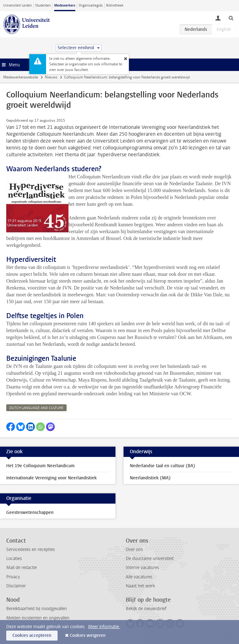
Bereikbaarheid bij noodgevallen (37, 609)
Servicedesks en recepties (30, 550)
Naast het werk (140, 586)
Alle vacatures (139, 577)
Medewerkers (65, 5)
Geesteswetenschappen (30, 512)
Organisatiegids (91, 5)
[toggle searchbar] (231, 18)
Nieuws (51, 77)
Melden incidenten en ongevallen (38, 618)
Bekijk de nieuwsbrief (146, 609)
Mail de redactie (21, 568)
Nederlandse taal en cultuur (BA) (162, 466)
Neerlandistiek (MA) (150, 478)
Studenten (43, 5)
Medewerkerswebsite (21, 77)
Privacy (13, 577)
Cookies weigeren (88, 635)
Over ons (134, 550)
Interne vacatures (142, 568)
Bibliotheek (115, 5)
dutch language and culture (36, 408)
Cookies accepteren (32, 635)
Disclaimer (16, 586)
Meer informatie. (104, 627)
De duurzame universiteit (150, 559)
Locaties (14, 559)
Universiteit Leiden (17, 5)
